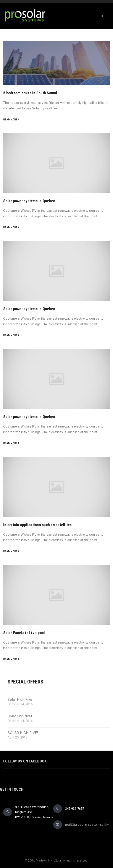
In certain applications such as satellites (38, 525)
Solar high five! (20, 716)
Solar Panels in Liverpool (24, 633)
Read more (10, 119)
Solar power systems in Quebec (29, 201)
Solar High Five (20, 700)
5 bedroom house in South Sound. (31, 93)
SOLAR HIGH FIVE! (23, 733)
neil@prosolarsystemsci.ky (87, 825)
